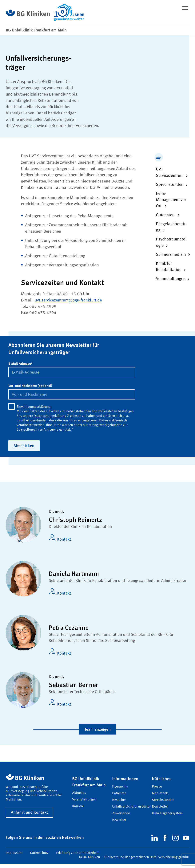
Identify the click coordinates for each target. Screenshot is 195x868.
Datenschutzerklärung (51, 416)
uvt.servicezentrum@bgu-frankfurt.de (68, 300)
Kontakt (60, 538)
